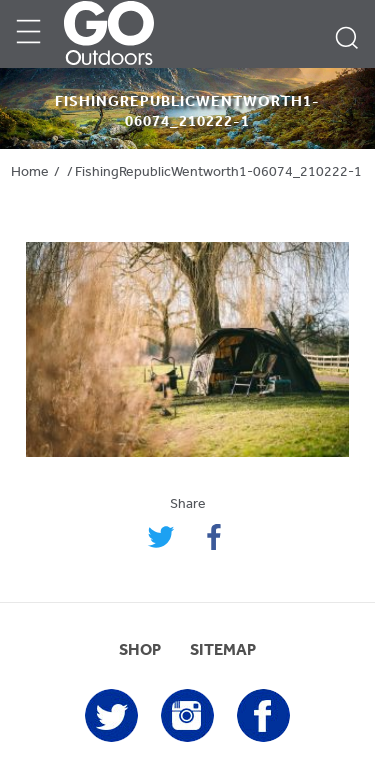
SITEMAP (223, 651)
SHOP (140, 651)
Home (30, 172)
